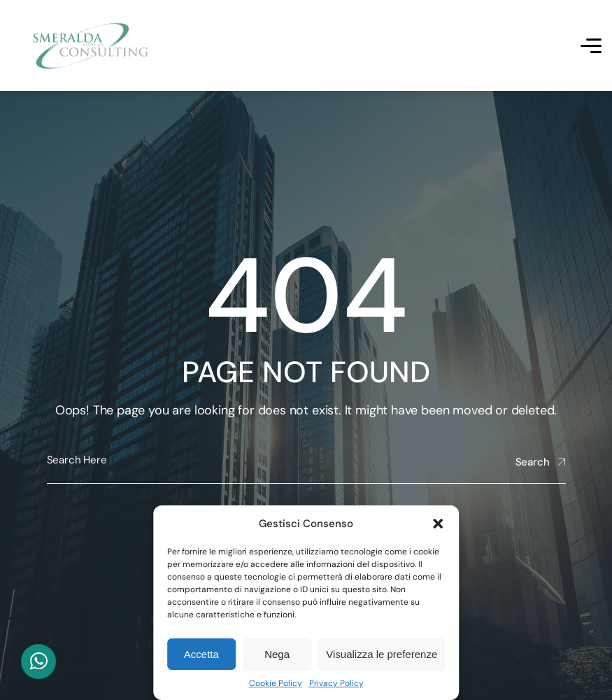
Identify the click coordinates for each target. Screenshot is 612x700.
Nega (277, 654)
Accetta (201, 654)
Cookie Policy (276, 683)
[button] (438, 524)
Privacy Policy (336, 683)
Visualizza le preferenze (382, 654)
